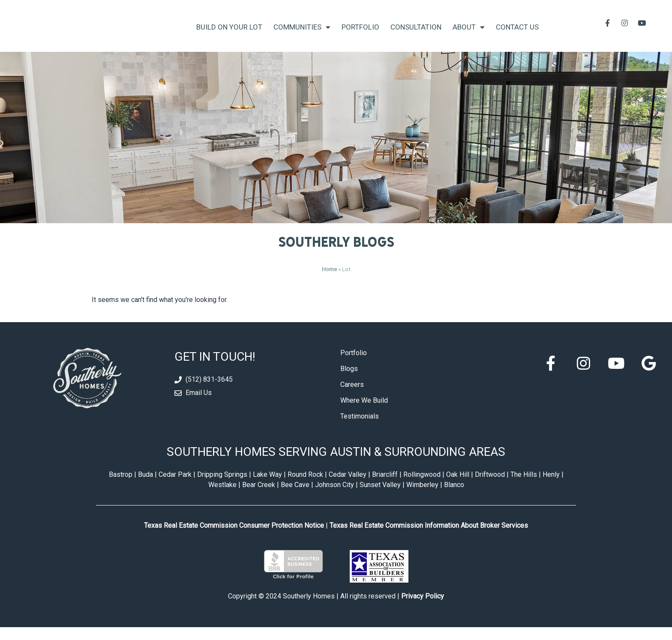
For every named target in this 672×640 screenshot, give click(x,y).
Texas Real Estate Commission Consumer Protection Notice (234, 539)
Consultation (416, 33)
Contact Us (517, 33)
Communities (302, 34)
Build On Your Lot (229, 33)
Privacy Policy (423, 609)
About (469, 34)
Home (329, 282)
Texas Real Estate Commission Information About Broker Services (429, 539)
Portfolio (360, 33)
